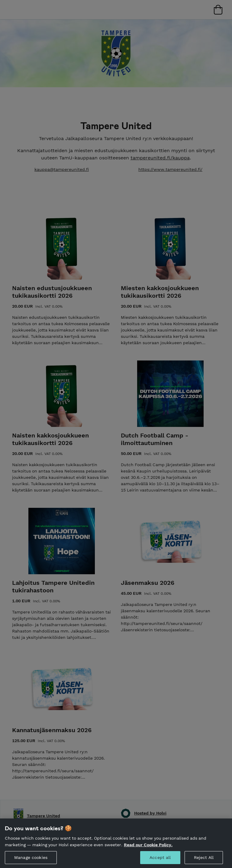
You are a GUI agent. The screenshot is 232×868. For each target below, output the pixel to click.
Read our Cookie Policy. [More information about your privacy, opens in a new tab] (148, 853)
